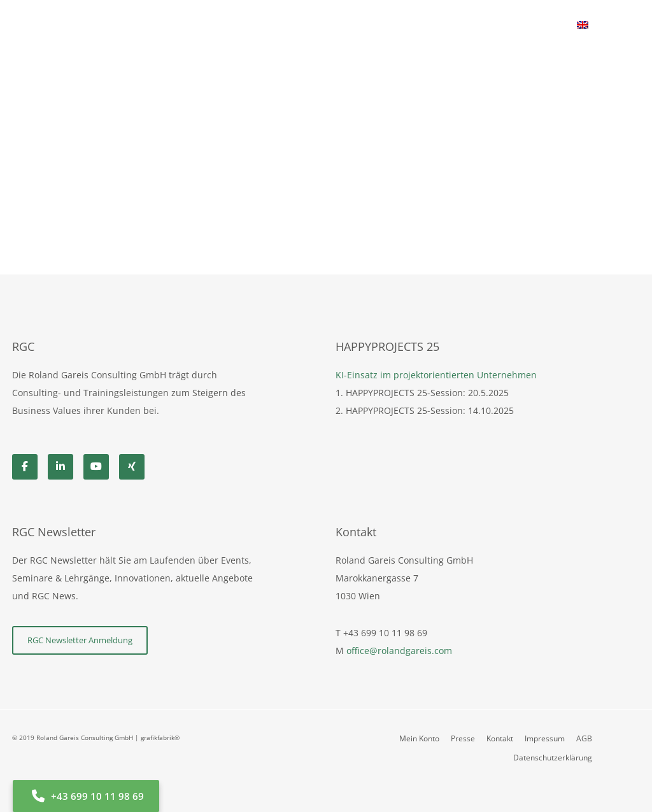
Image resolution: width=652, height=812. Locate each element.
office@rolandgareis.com (399, 651)
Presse (463, 738)
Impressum (545, 738)
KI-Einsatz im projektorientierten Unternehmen (436, 375)
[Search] (630, 25)
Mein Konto (419, 738)
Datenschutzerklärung (553, 758)
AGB (584, 738)
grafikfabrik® (160, 737)
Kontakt (500, 738)
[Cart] (600, 25)
